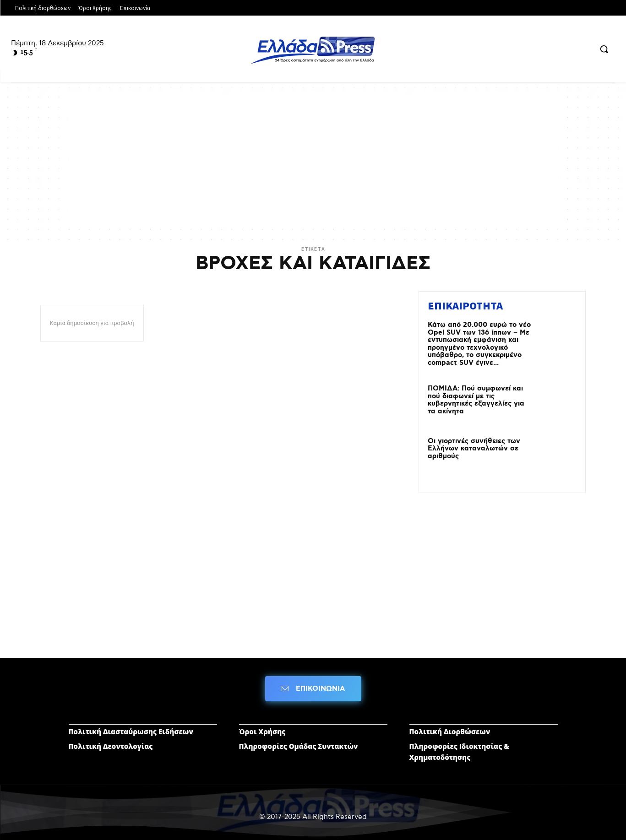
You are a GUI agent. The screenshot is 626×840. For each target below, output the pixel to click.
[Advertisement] (313, 160)
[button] (604, 49)
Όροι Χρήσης (262, 732)
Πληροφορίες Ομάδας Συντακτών (299, 746)
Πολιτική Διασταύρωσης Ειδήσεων (131, 732)
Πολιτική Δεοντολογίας (111, 746)
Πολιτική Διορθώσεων (450, 732)
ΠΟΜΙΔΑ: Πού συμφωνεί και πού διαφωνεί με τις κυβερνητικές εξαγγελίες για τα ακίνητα (476, 400)
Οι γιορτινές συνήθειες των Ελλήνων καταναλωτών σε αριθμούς (474, 449)
